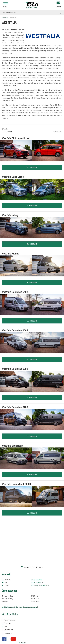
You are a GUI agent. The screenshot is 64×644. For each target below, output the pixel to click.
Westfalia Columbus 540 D (15, 292)
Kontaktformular (10, 620)
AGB (5, 626)
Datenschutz (8, 630)
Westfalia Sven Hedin (12, 446)
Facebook (4, 639)
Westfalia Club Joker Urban (16, 138)
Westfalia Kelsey (10, 215)
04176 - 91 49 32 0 (37, 582)
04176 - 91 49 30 (36, 580)
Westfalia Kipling (10, 253)
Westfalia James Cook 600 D (16, 484)
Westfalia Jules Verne (13, 177)
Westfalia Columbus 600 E (15, 330)
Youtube (13, 639)
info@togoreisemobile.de (40, 585)
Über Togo (8, 623)
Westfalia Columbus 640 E (15, 407)
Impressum (8, 633)
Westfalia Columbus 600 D (15, 369)
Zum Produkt (32, 167)
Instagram (23, 643)
